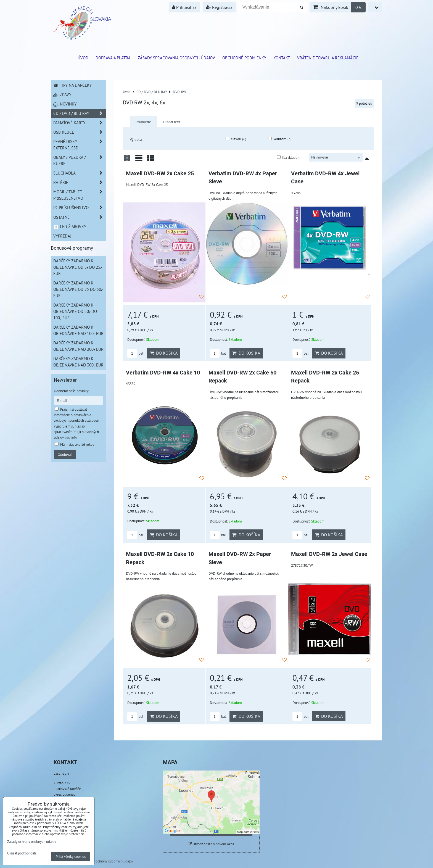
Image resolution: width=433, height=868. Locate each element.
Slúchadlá (80, 173)
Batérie (80, 182)
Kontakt (282, 58)
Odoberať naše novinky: (71, 391)
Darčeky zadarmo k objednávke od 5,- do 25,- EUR (78, 267)
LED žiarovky (70, 226)
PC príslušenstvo (80, 208)
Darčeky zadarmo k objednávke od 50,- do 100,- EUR (75, 311)
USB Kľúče (80, 132)
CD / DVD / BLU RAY (80, 113)
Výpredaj (62, 236)
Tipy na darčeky (72, 85)
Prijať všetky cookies (71, 856)
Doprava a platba (113, 58)
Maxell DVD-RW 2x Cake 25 (160, 174)
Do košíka (164, 353)
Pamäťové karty (80, 123)
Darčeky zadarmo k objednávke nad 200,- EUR (78, 346)
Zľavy (62, 94)
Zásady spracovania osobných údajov (176, 58)
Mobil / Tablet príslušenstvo (80, 195)
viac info (71, 437)
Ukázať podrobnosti (22, 853)
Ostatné (80, 217)
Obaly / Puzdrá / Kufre (80, 160)
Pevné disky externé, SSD (80, 145)
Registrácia (219, 7)
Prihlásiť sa (184, 7)
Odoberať (65, 455)
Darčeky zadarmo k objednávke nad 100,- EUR (78, 330)
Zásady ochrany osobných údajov (109, 861)
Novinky (65, 104)
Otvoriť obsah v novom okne (211, 844)
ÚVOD (83, 58)
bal (135, 353)
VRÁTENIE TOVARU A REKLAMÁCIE (328, 58)
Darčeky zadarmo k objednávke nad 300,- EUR (78, 362)
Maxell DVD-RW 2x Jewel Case (329, 554)
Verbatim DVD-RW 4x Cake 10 (163, 373)
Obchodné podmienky (244, 58)
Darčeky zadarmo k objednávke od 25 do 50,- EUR (78, 289)
